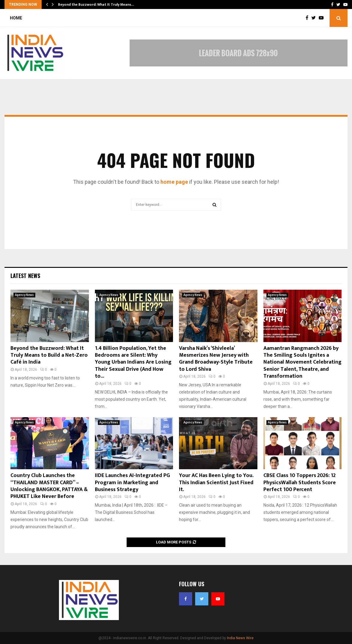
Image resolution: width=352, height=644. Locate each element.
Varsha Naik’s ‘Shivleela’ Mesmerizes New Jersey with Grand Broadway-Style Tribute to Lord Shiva (216, 359)
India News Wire (240, 638)
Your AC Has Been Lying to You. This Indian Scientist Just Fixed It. (216, 483)
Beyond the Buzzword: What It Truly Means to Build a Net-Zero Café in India (49, 355)
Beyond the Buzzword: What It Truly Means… (96, 4)
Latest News (25, 276)
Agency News (24, 295)
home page (174, 182)
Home (16, 18)
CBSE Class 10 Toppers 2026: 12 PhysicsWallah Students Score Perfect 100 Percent (300, 483)
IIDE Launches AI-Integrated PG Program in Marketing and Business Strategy (132, 483)
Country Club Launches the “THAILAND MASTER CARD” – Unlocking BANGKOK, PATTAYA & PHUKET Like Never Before (49, 486)
